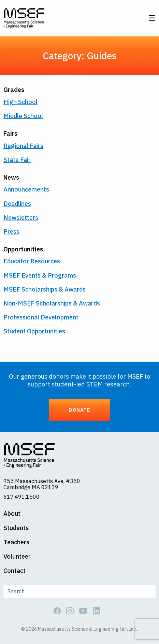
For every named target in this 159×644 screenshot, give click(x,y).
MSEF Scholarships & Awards (45, 289)
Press (11, 232)
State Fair (17, 160)
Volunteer (17, 557)
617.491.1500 (21, 497)
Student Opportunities (34, 331)
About (12, 514)
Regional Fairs (23, 146)
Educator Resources (32, 261)
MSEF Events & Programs (40, 275)
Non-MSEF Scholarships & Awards (52, 303)
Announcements (26, 189)
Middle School (23, 116)
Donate (79, 410)
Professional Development (41, 317)
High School (20, 102)
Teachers (16, 542)
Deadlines (17, 204)
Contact (15, 571)
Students (16, 528)
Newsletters (21, 218)
